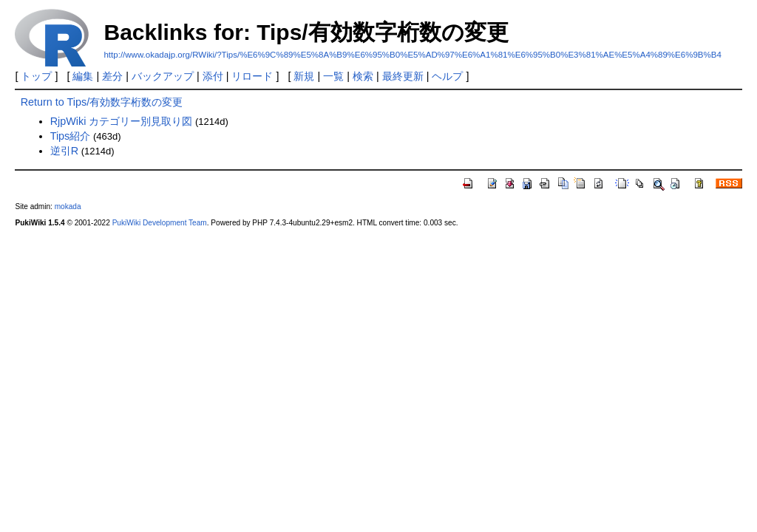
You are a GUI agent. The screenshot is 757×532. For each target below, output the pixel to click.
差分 (112, 76)
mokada (68, 207)
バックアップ (163, 76)
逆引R (64, 151)
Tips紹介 (71, 136)
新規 (304, 76)
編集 (83, 76)
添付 (213, 76)
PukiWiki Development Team (160, 223)
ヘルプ (447, 76)
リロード (252, 76)
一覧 (333, 76)
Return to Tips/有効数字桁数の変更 (102, 102)
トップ (36, 76)
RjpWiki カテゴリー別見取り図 (122, 121)
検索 (363, 76)
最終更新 (403, 76)
